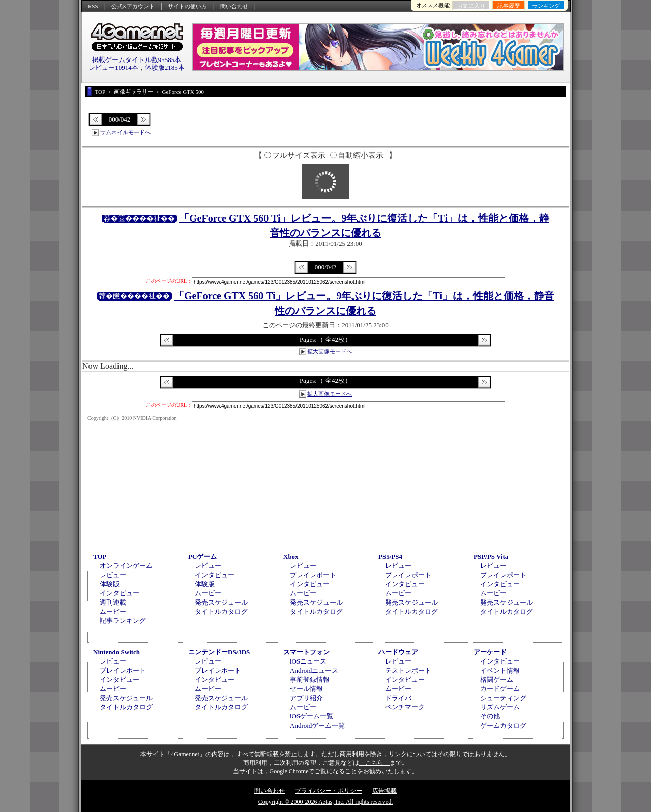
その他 (490, 716)
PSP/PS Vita (491, 557)
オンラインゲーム (126, 566)
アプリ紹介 (306, 698)
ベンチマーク (405, 707)
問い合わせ (234, 6)
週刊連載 (113, 602)
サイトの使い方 (187, 6)
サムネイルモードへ (125, 132)
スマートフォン (306, 652)
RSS (93, 6)
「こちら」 (374, 763)
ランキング (546, 6)
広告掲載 (384, 791)
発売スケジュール (221, 602)
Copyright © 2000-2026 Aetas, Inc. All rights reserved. (325, 802)
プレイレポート (313, 575)
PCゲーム (202, 557)
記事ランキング (123, 621)
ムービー (113, 611)
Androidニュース (314, 670)
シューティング (503, 698)
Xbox (291, 557)
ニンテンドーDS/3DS (219, 652)
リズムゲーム (500, 707)
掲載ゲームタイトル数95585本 (137, 60)
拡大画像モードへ (330, 351)
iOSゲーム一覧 (312, 716)
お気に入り (471, 6)
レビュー (113, 575)
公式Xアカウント (133, 6)
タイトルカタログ (221, 611)
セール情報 (306, 689)
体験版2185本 (165, 67)
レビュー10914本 (113, 67)
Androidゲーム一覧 (317, 725)
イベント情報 (500, 670)
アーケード (490, 652)
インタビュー (120, 593)
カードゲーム (500, 689)
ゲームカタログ (503, 725)
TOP (100, 557)
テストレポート (408, 670)
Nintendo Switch (116, 652)
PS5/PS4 (390, 557)
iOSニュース (308, 661)
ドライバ (398, 698)
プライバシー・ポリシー (329, 791)
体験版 (110, 584)
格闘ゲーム (497, 680)
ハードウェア (398, 652)
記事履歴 (509, 6)
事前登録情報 (310, 680)
